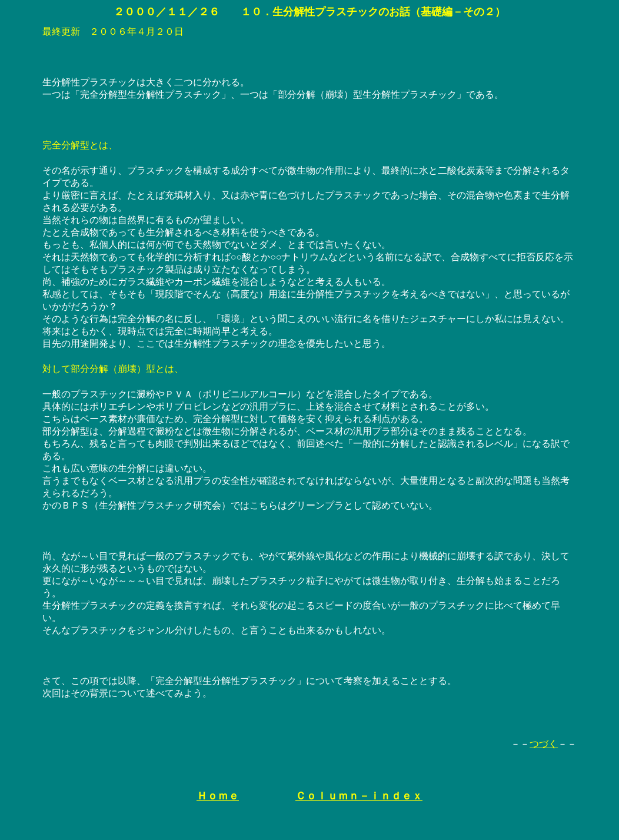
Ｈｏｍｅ (218, 796)
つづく (544, 744)
